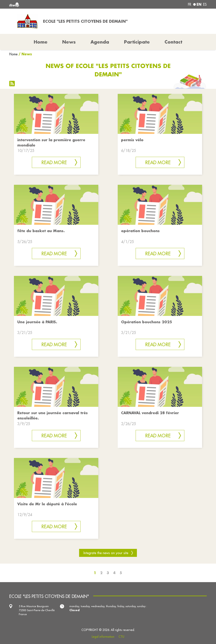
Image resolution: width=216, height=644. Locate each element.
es (205, 4)
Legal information (103, 637)
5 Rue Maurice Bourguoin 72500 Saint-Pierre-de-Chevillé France (37, 610)
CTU (121, 637)
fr (190, 4)
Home (13, 54)
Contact (173, 42)
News (69, 42)
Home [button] (41, 42)
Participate (137, 42)
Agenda (100, 42)
